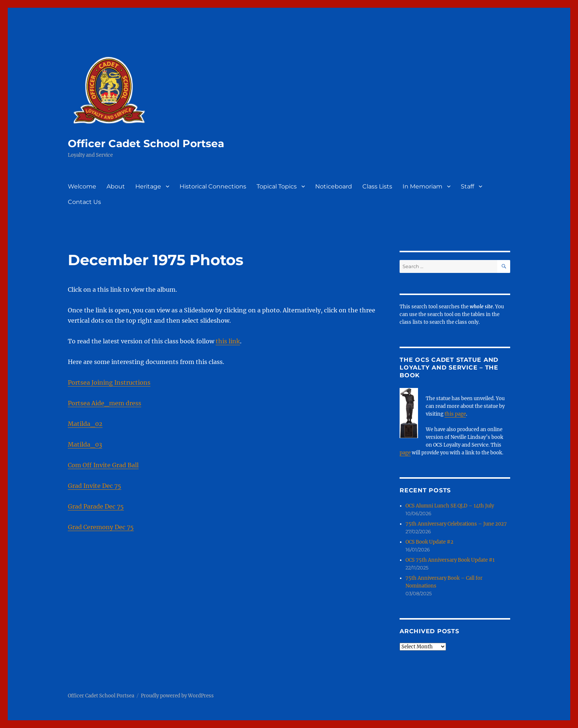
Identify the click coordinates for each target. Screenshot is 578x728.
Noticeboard (334, 186)
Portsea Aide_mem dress (105, 403)
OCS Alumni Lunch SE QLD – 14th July (450, 506)
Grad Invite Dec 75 (95, 486)
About (116, 186)
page (405, 453)
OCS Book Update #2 (429, 542)
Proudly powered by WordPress (177, 696)
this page (455, 414)
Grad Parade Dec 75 (96, 506)
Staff (467, 186)
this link (228, 341)
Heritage (148, 186)
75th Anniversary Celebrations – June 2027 (456, 524)
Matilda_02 (85, 424)
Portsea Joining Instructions (109, 382)
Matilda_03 (85, 444)
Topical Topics (277, 186)
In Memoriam (422, 186)
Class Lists (377, 186)
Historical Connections (213, 186)
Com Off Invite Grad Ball (103, 465)
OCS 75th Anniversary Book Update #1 (450, 560)
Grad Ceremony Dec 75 (101, 527)
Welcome (82, 186)
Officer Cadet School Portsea (146, 143)
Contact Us (84, 202)
